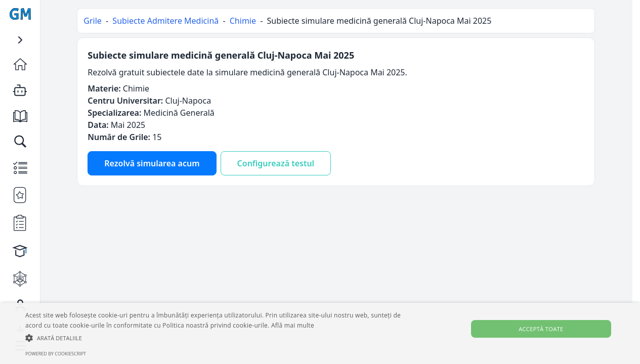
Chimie (243, 21)
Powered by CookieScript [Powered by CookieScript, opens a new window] (56, 354)
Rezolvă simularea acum (152, 163)
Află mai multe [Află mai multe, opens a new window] (293, 325)
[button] (217, 338)
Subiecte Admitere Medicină (166, 21)
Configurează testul (276, 163)
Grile (93, 21)
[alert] (320, 333)
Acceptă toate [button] (541, 329)
